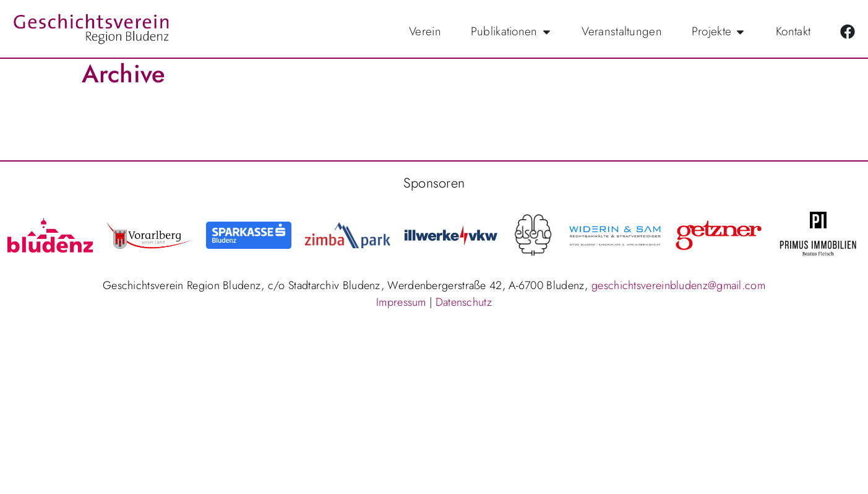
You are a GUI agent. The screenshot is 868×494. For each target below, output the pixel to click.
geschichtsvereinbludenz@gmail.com (678, 291)
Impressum (401, 308)
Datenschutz (464, 308)
